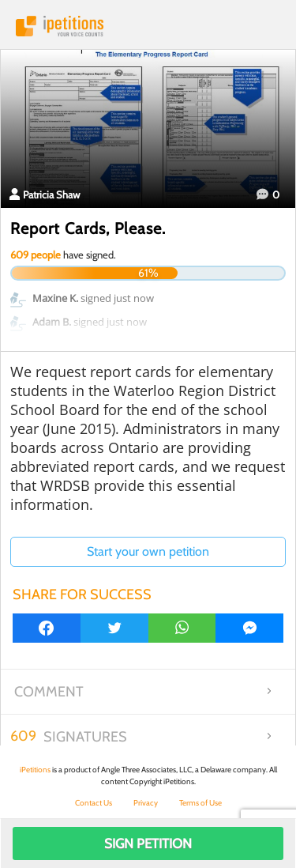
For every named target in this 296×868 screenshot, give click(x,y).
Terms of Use (200, 803)
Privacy (146, 803)
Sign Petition (148, 843)
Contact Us (94, 803)
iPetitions (148, 26)
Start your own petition (148, 551)
